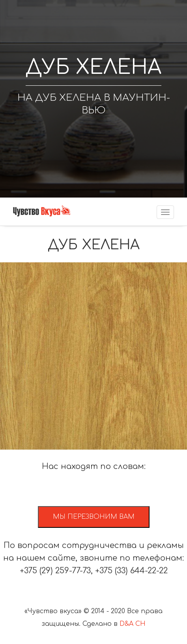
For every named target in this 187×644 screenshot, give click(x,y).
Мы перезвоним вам (94, 517)
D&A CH (133, 624)
